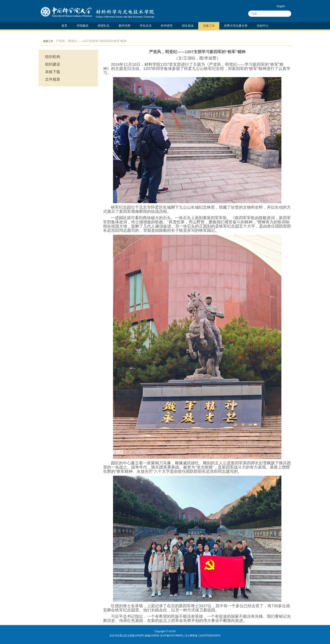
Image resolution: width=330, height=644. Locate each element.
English (281, 6)
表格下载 (53, 72)
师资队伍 (104, 26)
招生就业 (188, 26)
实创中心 (263, 26)
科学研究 (167, 26)
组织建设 (53, 64)
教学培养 (125, 26)
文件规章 (53, 79)
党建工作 (209, 26)
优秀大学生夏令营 (236, 26)
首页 (64, 26)
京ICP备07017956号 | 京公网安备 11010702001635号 (190, 636)
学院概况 (82, 26)
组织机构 (53, 57)
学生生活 (146, 26)
